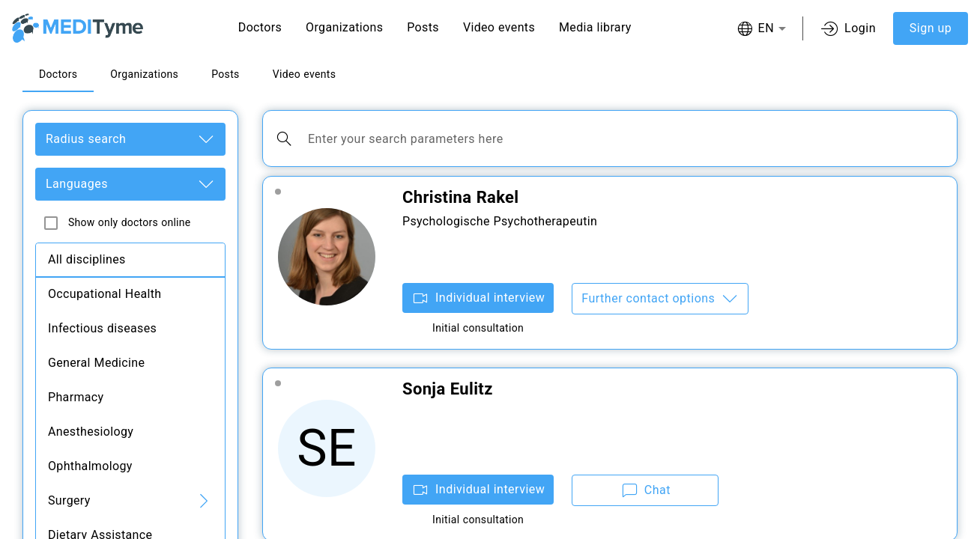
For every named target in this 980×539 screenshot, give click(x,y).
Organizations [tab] (144, 74)
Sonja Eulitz (448, 389)
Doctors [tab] (58, 74)
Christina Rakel (461, 198)
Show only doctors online (129, 222)
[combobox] (761, 28)
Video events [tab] (305, 74)
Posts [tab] (226, 74)
